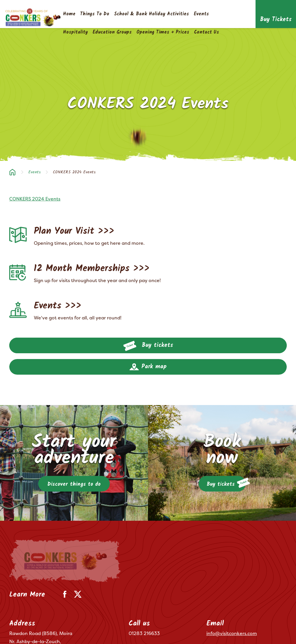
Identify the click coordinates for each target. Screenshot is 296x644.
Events (201, 14)
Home (69, 14)
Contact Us (207, 32)
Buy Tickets (276, 20)
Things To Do (95, 14)
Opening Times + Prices (163, 32)
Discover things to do (74, 484)
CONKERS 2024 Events (35, 199)
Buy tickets (148, 346)
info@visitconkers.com (232, 591)
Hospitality (75, 32)
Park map (148, 367)
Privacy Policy (42, 632)
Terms (15, 632)
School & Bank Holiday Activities (151, 14)
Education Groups (112, 32)
